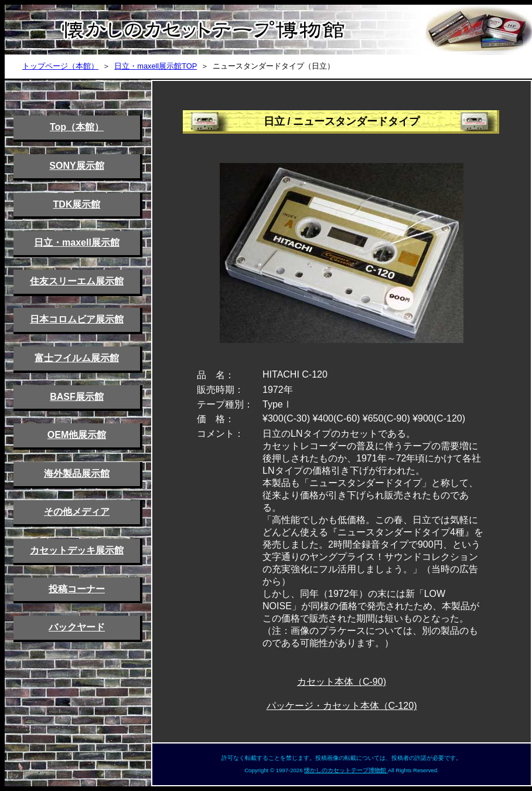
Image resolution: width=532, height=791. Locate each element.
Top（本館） (77, 127)
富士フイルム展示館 (77, 358)
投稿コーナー (77, 589)
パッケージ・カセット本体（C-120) (342, 706)
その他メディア (77, 512)
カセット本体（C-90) (342, 682)
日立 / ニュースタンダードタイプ (342, 121)
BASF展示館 (77, 397)
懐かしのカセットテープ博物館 (346, 770)
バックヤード (77, 627)
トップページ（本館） (60, 66)
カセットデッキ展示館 (77, 550)
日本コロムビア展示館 (77, 319)
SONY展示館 (76, 166)
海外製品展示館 (77, 473)
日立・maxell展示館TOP (156, 66)
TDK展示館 (77, 204)
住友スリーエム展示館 (77, 281)
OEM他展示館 (77, 435)
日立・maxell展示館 (77, 242)
